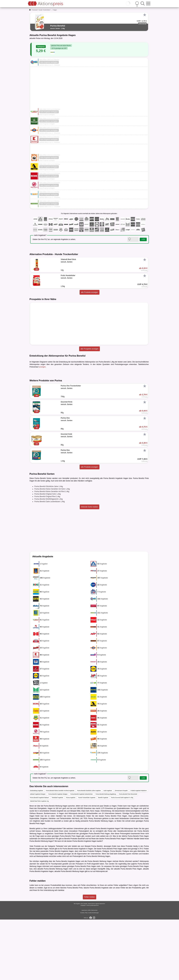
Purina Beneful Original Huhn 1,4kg (48, 554)
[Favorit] (145, 15)
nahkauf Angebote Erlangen (38, 854)
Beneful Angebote (103, 858)
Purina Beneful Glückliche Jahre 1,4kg (49, 547)
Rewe (93, 899)
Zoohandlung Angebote (36, 851)
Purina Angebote (71, 858)
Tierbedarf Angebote (57, 858)
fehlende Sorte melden (90, 567)
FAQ (86, 973)
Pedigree (106, 912)
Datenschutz (94, 971)
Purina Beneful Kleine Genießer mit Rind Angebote (60, 851)
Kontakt (82, 973)
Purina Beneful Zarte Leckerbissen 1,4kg (50, 562)
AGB (89, 971)
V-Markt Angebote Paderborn (139, 851)
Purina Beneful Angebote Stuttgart (58, 854)
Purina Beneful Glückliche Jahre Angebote (89, 851)
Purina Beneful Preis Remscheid (128, 854)
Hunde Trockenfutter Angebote (87, 858)
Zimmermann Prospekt (121, 851)
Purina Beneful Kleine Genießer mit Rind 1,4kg (52, 552)
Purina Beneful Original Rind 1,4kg (47, 557)
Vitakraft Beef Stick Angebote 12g (39, 861)
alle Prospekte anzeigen (89, 349)
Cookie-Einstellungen (93, 973)
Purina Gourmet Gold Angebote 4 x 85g (122, 858)
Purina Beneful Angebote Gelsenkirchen (82, 854)
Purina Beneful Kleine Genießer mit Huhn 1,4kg (52, 549)
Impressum (84, 971)
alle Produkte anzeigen (89, 292)
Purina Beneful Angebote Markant (39, 858)
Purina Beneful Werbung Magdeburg (106, 854)
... (52, 10)
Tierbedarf (35, 10)
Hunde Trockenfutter (44, 10)
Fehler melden (90, 957)
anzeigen (42, 367)
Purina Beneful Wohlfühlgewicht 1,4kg (49, 560)
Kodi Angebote (108, 851)
